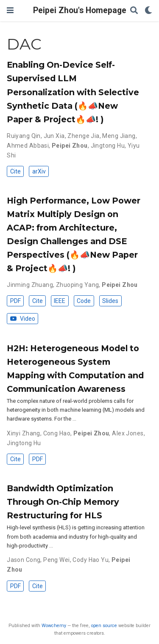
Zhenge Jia (83, 136)
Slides (110, 301)
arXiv (39, 171)
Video (23, 319)
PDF (15, 301)
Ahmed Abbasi (28, 146)
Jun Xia (54, 136)
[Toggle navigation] (10, 10)
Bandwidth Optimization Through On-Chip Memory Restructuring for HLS (63, 502)
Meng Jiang (119, 136)
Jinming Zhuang (30, 285)
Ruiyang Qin (24, 136)
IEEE (60, 301)
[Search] (134, 11)
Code (84, 301)
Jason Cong (24, 560)
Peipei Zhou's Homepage (80, 10)
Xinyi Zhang (24, 433)
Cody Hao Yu (91, 560)
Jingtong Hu (108, 146)
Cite (15, 171)
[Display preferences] (148, 11)
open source (104, 626)
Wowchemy (54, 626)
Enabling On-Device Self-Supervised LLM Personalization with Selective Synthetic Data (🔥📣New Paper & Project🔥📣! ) (73, 92)
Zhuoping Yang (77, 285)
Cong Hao (57, 433)
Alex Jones (128, 433)
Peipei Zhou (70, 146)
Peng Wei (56, 560)
